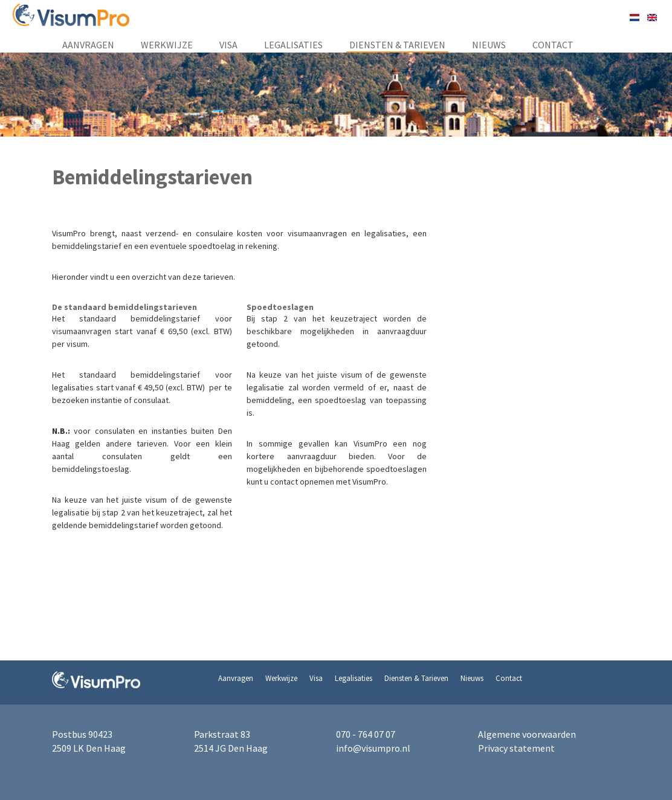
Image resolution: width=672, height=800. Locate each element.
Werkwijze (167, 45)
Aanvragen (88, 45)
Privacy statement (516, 748)
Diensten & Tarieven (397, 45)
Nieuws (489, 45)
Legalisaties (293, 45)
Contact (553, 45)
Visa (228, 45)
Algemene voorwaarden (527, 734)
